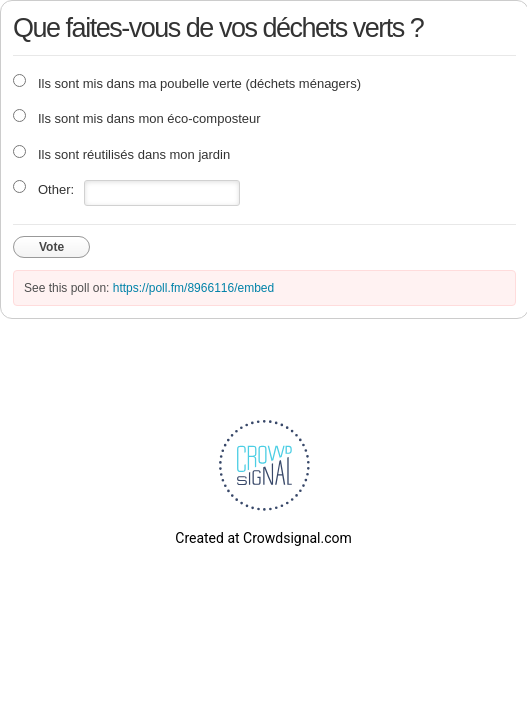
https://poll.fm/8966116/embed (193, 288)
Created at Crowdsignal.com (263, 538)
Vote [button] (51, 247)
